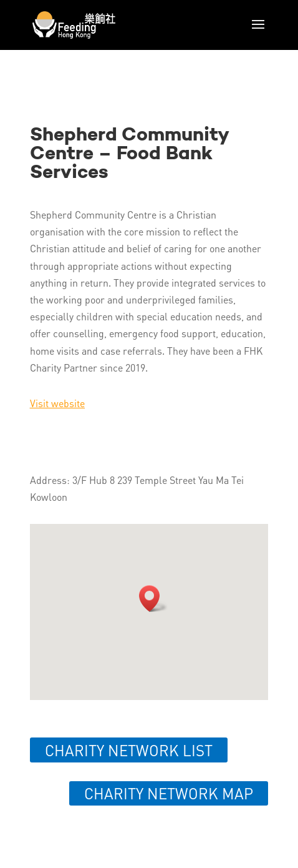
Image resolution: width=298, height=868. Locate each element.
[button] (153, 599)
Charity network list (129, 750)
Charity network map (169, 793)
